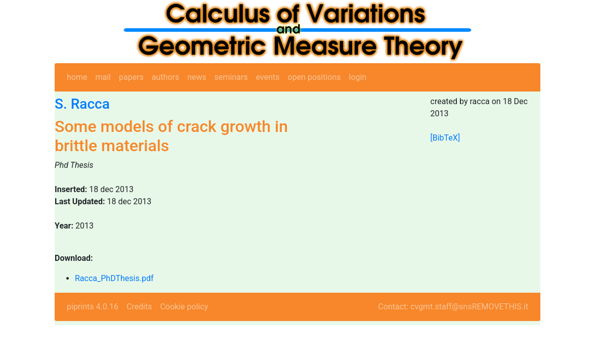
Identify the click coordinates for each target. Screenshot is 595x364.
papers (131, 77)
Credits (139, 307)
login (358, 77)
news (197, 77)
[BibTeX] (445, 138)
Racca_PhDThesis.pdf (114, 278)
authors (165, 77)
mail (103, 77)
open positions (314, 77)
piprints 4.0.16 (93, 307)
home (77, 77)
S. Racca (82, 104)
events (268, 77)
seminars (231, 77)
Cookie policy (184, 307)
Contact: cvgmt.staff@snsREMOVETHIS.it (453, 307)
